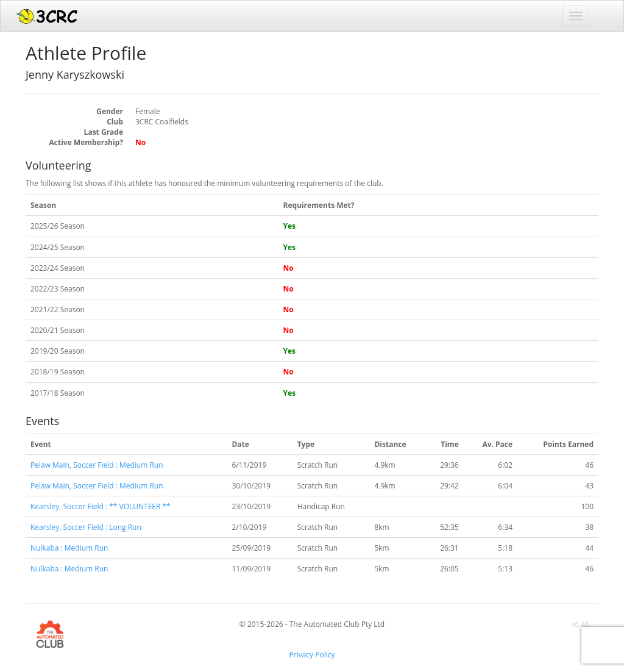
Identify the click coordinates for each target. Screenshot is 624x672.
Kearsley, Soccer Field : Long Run (86, 527)
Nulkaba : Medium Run (69, 548)
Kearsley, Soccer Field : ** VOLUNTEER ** (101, 506)
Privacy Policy (312, 655)
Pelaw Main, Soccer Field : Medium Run (97, 465)
